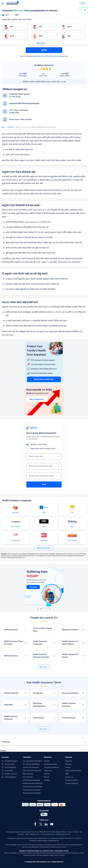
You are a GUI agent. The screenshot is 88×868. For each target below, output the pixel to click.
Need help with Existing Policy (42, 449)
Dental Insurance (11, 656)
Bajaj (44, 513)
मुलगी (12, 36)
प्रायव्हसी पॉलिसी (44, 56)
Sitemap (68, 764)
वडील (41, 36)
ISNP (67, 774)
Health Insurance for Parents (70, 656)
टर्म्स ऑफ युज (55, 56)
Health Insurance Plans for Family (13, 643)
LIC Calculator (28, 777)
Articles (47, 761)
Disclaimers (6, 742)
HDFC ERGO (44, 541)
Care (72, 513)
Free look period (68, 718)
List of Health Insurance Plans (43, 630)
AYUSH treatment (11, 693)
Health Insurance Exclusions (11, 718)
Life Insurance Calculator (32, 780)
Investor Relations (72, 783)
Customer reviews (50, 764)
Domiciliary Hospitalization (39, 705)
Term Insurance (10, 767)
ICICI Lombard (72, 541)
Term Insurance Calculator (32, 771)
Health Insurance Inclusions (69, 705)
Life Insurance (10, 764)
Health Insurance (11, 630)
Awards (47, 774)
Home (3, 127)
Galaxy (72, 527)
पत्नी (40, 27)
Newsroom (48, 771)
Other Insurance (10, 777)
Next (44, 484)
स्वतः (12, 27)
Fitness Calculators (33, 764)
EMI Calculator (28, 774)
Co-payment (38, 693)
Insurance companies (52, 767)
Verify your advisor (72, 780)
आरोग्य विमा (10, 127)
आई (69, 36)
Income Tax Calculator (31, 767)
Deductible (8, 705)
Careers (68, 767)
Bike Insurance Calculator (32, 793)
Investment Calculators (34, 761)
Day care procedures (70, 693)
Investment (9, 771)
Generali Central (16, 541)
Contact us (69, 777)
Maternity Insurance (70, 630)
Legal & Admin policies (73, 771)
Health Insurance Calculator (33, 783)
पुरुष (7, 15)
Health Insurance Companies (40, 643)
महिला (17, 15)
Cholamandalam (16, 527)
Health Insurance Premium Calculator (41, 656)
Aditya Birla (16, 513)
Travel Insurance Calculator (33, 787)
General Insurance (11, 761)
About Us (68, 761)
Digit (44, 527)
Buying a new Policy (37, 444)
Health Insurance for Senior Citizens (70, 643)
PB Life (47, 777)
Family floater (38, 718)
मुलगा (70, 27)
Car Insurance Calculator (32, 790)
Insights (47, 780)
